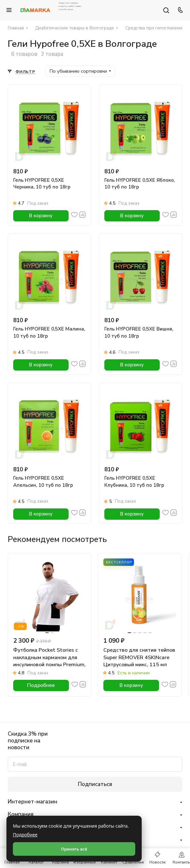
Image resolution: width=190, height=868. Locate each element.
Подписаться (95, 784)
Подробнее (25, 835)
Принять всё (74, 849)
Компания (21, 814)
